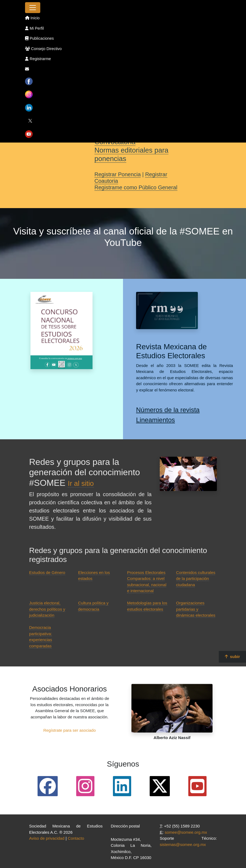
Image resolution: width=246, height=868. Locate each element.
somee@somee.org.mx (186, 832)
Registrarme (38, 59)
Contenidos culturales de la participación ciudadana (196, 579)
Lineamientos (156, 420)
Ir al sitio (81, 483)
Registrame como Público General (136, 187)
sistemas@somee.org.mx (183, 844)
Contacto (76, 838)
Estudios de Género (47, 572)
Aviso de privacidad (47, 838)
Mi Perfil (34, 28)
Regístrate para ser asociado (70, 730)
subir (232, 657)
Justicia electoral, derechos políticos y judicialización (47, 609)
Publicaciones (39, 38)
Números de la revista (168, 410)
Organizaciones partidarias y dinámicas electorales (196, 609)
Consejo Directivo (43, 49)
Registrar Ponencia (118, 174)
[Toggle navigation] (33, 8)
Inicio (32, 18)
